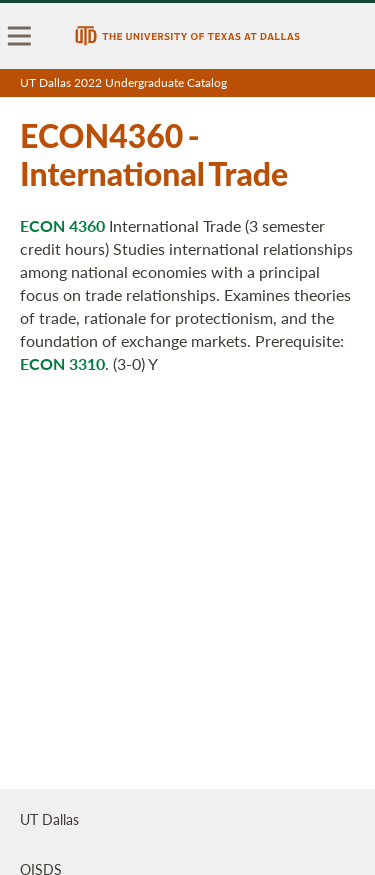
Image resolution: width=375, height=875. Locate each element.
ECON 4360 (62, 225)
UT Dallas (49, 819)
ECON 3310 (62, 363)
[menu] (20, 36)
